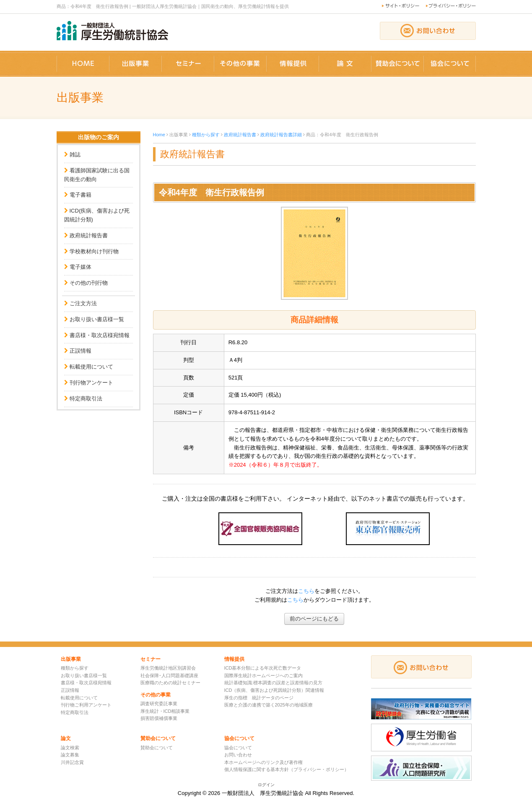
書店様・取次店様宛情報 (100, 335)
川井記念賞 (72, 762)
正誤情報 (80, 351)
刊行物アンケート (91, 383)
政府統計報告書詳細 (281, 135)
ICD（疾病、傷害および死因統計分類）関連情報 (274, 690)
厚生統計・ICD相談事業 (165, 711)
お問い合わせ (238, 755)
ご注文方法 (83, 303)
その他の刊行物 (89, 283)
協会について (238, 748)
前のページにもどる (314, 619)
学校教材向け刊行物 (94, 251)
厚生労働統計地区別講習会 (168, 668)
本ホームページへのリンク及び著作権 (263, 762)
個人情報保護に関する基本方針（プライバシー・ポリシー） (287, 769)
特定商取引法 (86, 399)
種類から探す (206, 135)
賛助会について (157, 748)
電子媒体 (80, 267)
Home (159, 135)
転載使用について (91, 367)
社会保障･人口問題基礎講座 (169, 675)
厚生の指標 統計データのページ (259, 698)
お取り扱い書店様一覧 (97, 319)
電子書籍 (80, 195)
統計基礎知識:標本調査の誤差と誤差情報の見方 (273, 683)
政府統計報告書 (89, 235)
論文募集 (70, 755)
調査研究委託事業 (159, 704)
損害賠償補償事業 (159, 718)
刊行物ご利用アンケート (86, 705)
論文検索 (70, 748)
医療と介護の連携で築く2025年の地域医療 (269, 705)
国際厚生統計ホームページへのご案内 (263, 675)
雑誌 (75, 155)
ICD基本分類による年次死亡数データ (263, 668)
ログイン (266, 785)
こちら (306, 591)
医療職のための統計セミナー (170, 683)
